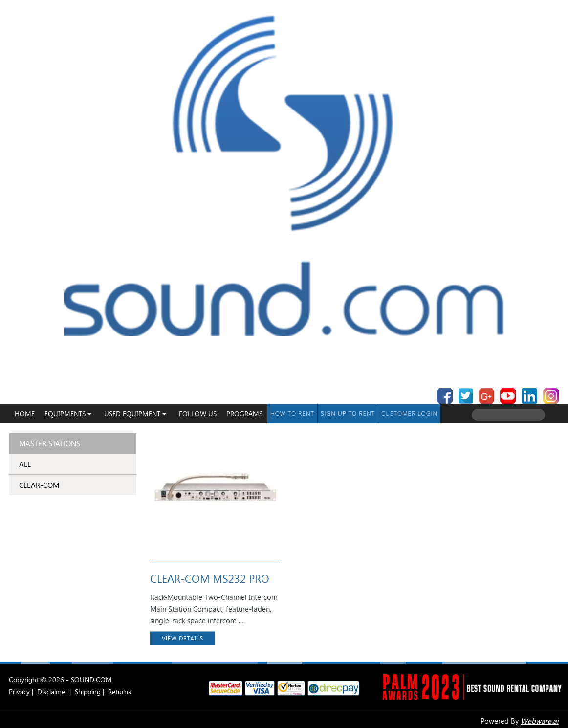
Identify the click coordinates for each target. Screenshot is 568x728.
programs (244, 413)
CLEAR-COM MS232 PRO (210, 578)
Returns (120, 692)
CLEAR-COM (39, 485)
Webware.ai (540, 721)
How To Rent (292, 413)
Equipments (65, 413)
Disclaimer (52, 692)
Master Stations (50, 443)
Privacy (19, 692)
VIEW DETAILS (183, 638)
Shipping (88, 692)
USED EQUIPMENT (132, 413)
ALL (25, 464)
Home (25, 413)
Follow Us (198, 413)
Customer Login (409, 413)
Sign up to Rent (348, 413)
